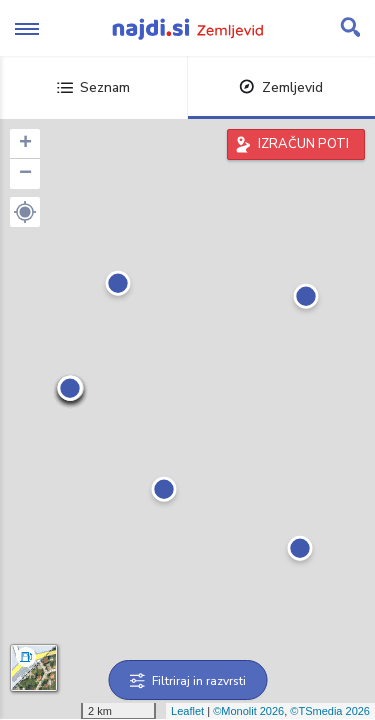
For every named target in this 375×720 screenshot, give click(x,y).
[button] (25, 212)
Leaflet (187, 711)
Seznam (93, 87)
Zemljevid (281, 87)
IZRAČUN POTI (303, 144)
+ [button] (25, 144)
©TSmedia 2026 (330, 711)
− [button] (25, 174)
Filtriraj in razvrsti (187, 681)
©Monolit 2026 (248, 711)
